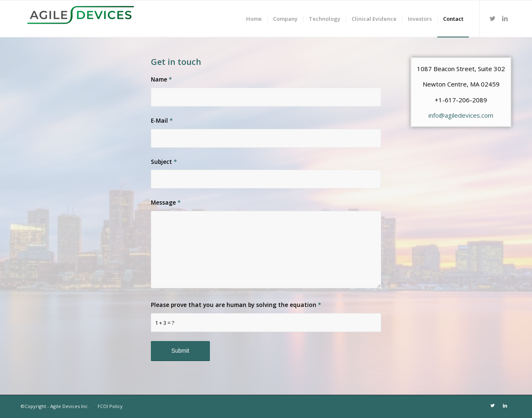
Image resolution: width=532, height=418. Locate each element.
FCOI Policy (110, 406)
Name (161, 79)
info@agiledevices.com (461, 115)
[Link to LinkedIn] (505, 18)
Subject (164, 162)
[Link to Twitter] (493, 18)
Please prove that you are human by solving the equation (236, 305)
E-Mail (162, 120)
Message (166, 202)
